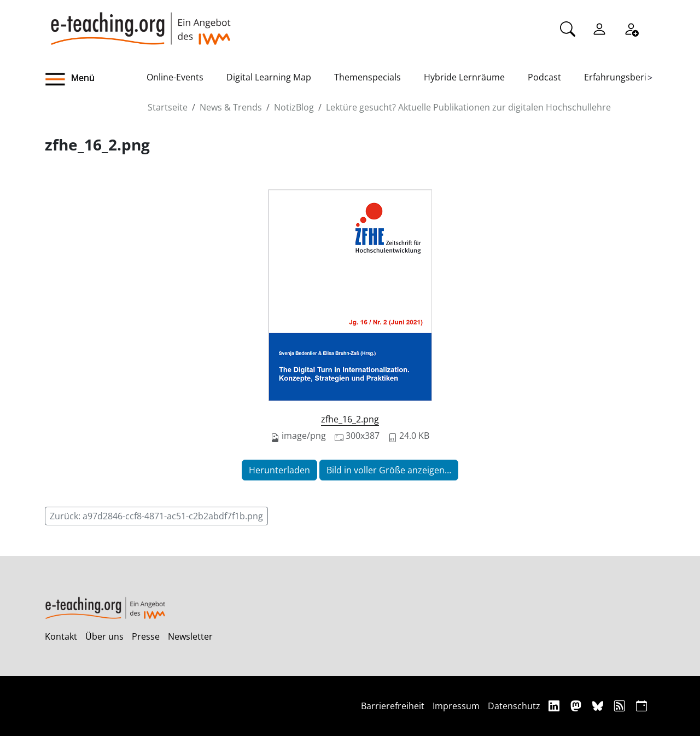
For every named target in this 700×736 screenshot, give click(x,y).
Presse (146, 636)
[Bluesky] (599, 706)
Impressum (456, 706)
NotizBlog (294, 107)
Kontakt (61, 636)
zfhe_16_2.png (350, 419)
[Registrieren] (631, 28)
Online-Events (175, 77)
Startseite (168, 107)
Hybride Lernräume (464, 77)
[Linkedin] (555, 706)
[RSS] (621, 706)
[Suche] (568, 28)
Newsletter (190, 636)
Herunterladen (279, 470)
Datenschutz (514, 706)
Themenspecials (367, 77)
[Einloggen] (599, 28)
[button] (96, 79)
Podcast (544, 77)
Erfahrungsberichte (624, 77)
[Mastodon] (577, 706)
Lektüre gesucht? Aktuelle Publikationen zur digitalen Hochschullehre (468, 107)
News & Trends (231, 107)
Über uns (104, 636)
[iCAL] (641, 706)
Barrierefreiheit (393, 706)
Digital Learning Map (269, 77)
